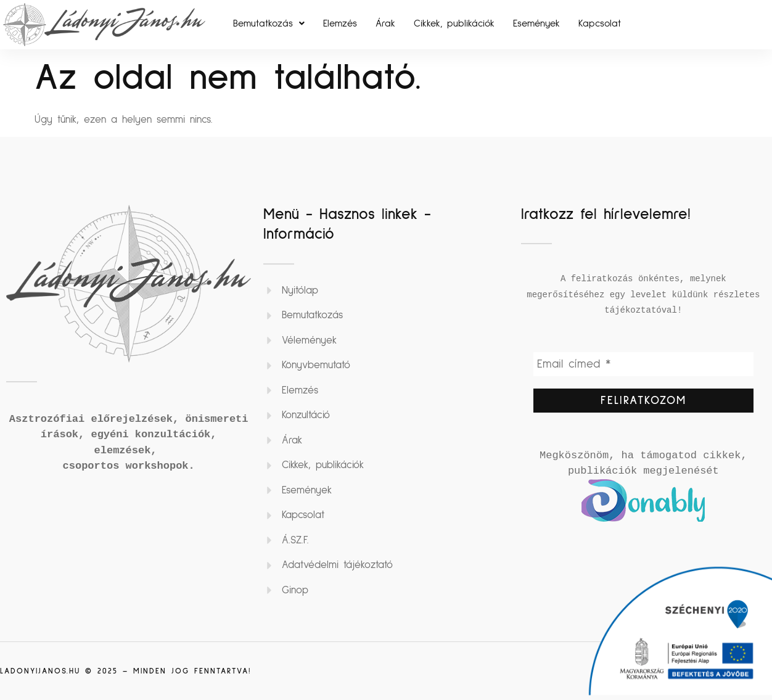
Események (536, 23)
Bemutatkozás (269, 23)
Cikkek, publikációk (454, 23)
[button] (269, 23)
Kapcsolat (600, 23)
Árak (385, 23)
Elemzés (340, 23)
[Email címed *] (643, 365)
